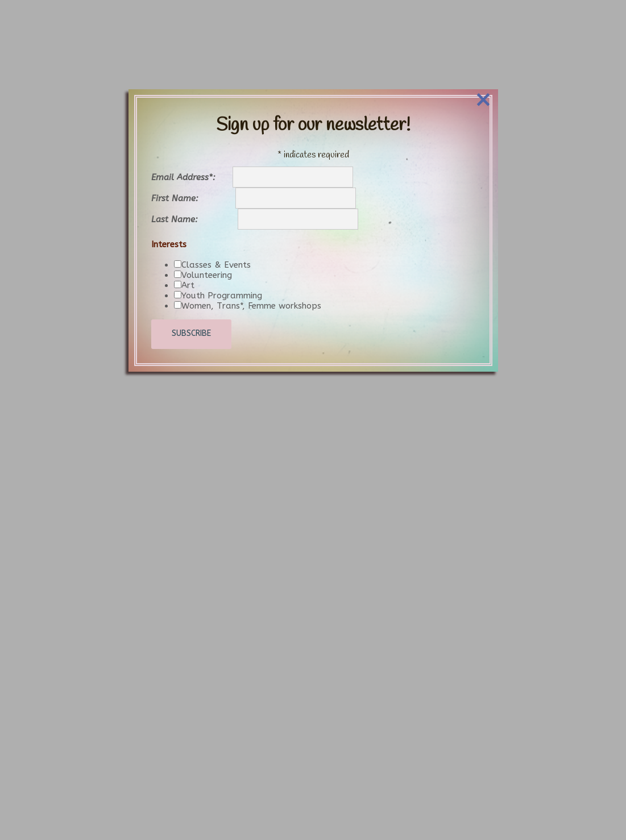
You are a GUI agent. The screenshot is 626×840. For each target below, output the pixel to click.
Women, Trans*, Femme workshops (251, 280)
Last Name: (194, 194)
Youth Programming (222, 269)
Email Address (192, 152)
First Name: (193, 173)
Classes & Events (216, 239)
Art (188, 259)
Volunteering (207, 249)
